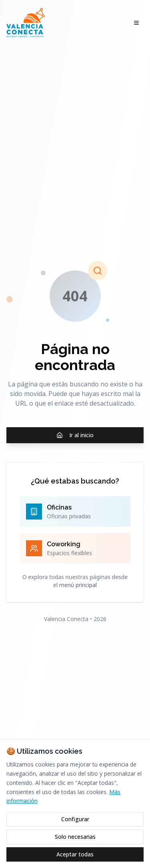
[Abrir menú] (136, 23)
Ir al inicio (75, 435)
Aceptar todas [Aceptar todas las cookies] (75, 854)
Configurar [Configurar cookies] (75, 819)
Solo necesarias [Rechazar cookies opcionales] (75, 837)
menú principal (78, 585)
